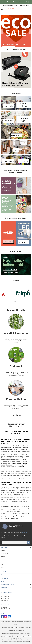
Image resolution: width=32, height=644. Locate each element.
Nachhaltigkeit (4, 553)
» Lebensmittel (16, 135)
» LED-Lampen (24, 242)
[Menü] (2, 9)
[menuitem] (2, 9)
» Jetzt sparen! (8, 242)
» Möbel (16, 150)
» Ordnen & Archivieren (24, 105)
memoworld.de (4, 610)
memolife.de (4, 607)
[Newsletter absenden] (28, 542)
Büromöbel (4, 467)
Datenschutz (4, 559)
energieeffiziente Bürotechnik (17, 467)
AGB (2, 565)
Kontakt (3, 568)
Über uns (3, 550)
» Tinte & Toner (24, 161)
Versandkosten (28, 626)
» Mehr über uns (16, 415)
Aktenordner (9, 465)
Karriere (3, 556)
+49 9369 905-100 (5, 597)
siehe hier (21, 643)
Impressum (3, 562)
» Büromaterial (8, 121)
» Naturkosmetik (8, 161)
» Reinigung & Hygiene (24, 119)
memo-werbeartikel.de (6, 609)
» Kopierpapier (8, 106)
